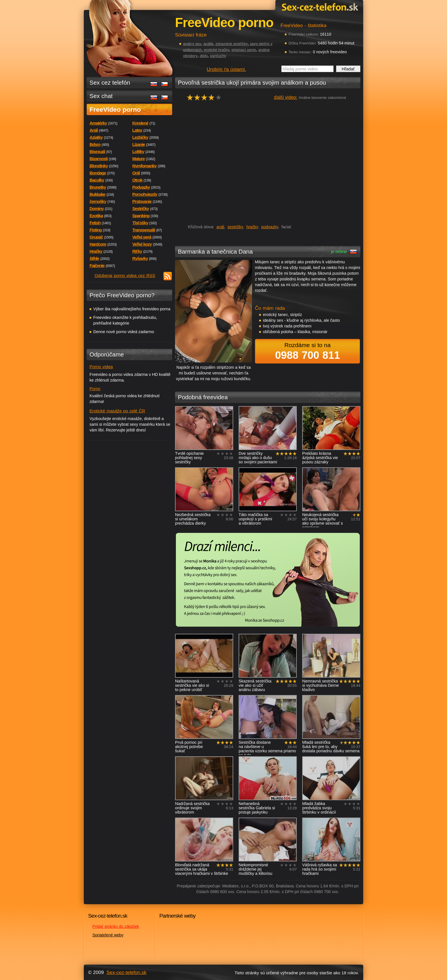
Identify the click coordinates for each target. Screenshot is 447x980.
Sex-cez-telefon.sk (319, 7)
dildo (204, 56)
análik (208, 44)
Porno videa (101, 367)
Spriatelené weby (108, 935)
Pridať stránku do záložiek (116, 926)
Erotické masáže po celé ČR (117, 411)
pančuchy (218, 56)
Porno (95, 389)
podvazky (270, 227)
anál (220, 227)
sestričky (235, 227)
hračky (252, 227)
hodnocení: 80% (206, 97)
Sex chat (101, 96)
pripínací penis (244, 50)
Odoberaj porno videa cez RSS (125, 275)
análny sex (192, 44)
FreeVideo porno (115, 109)
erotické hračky (217, 50)
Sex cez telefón (110, 82)
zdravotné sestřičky (232, 44)
